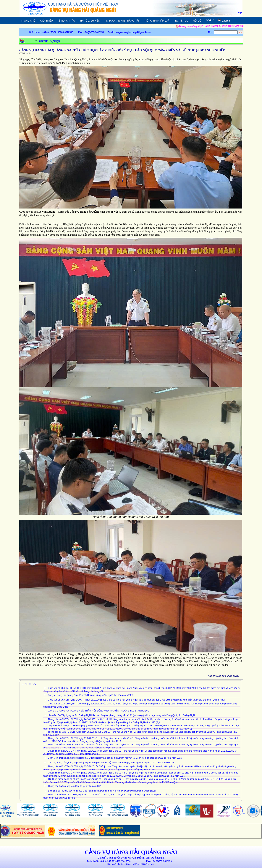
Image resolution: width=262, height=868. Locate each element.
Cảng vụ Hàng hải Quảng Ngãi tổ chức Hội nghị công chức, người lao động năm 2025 (91, 695)
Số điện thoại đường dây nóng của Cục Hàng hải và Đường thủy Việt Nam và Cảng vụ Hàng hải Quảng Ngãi (102, 791)
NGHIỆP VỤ (184, 20)
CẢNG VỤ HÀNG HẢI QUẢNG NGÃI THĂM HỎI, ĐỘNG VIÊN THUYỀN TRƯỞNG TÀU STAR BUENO (99, 711)
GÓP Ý (210, 20)
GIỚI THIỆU (49, 20)
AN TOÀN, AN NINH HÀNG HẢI (122, 21)
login (240, 13)
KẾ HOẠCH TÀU (68, 20)
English (224, 21)
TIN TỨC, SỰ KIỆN (90, 21)
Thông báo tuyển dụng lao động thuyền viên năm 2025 (75, 786)
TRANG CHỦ (28, 21)
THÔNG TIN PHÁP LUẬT (159, 20)
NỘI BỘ (199, 20)
